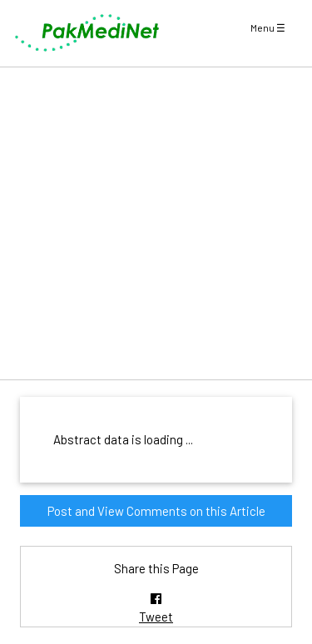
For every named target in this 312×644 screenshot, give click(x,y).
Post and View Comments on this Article (156, 511)
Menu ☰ (268, 27)
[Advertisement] (156, 223)
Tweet (156, 617)
